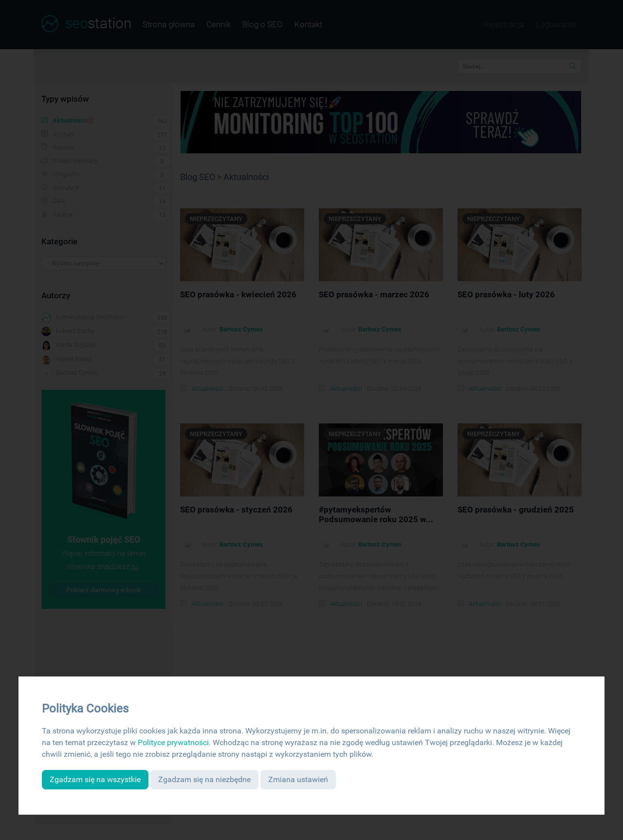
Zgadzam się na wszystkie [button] (95, 779)
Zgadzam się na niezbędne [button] (204, 779)
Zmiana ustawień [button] (298, 779)
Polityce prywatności (173, 742)
